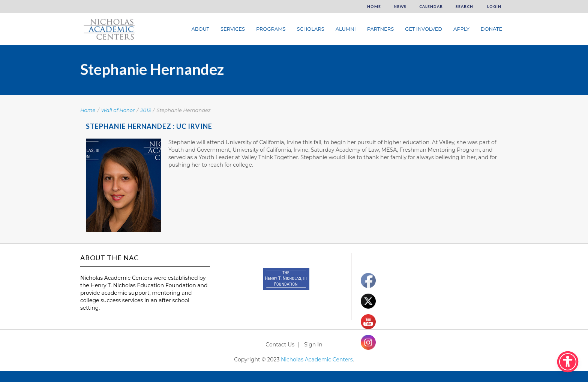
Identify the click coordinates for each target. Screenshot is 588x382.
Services (233, 29)
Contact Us (280, 345)
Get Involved (424, 29)
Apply (461, 29)
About (200, 29)
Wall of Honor (118, 110)
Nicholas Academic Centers (317, 360)
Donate (491, 29)
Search (464, 6)
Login (494, 6)
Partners (380, 29)
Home (374, 6)
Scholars (311, 29)
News (400, 6)
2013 (145, 110)
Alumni (346, 29)
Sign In (313, 345)
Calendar (431, 6)
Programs (271, 29)
